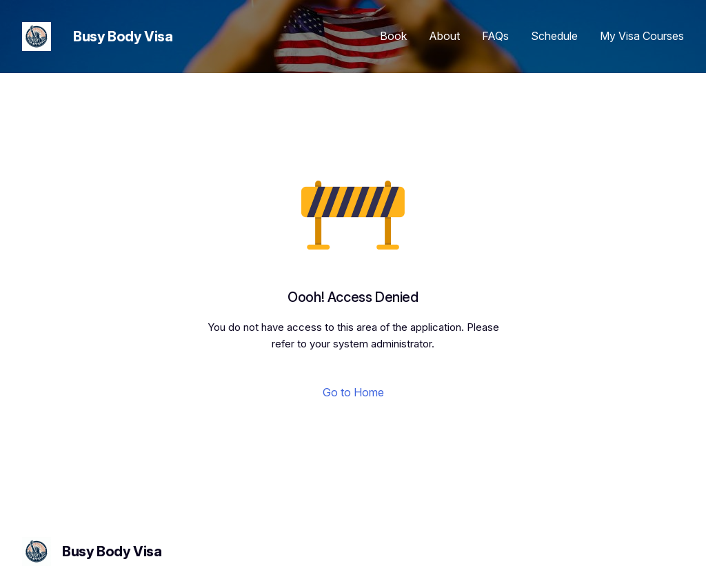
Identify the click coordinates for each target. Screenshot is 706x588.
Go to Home (353, 392)
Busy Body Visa (123, 37)
